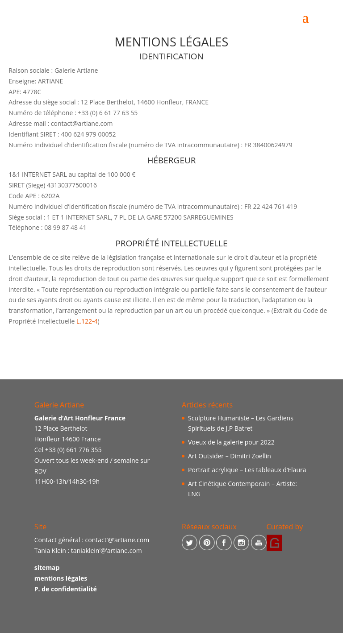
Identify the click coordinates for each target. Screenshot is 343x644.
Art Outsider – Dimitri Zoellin (230, 456)
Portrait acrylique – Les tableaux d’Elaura (247, 470)
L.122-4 (87, 321)
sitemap (47, 567)
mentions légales (61, 578)
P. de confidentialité (66, 589)
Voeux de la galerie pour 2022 (231, 442)
